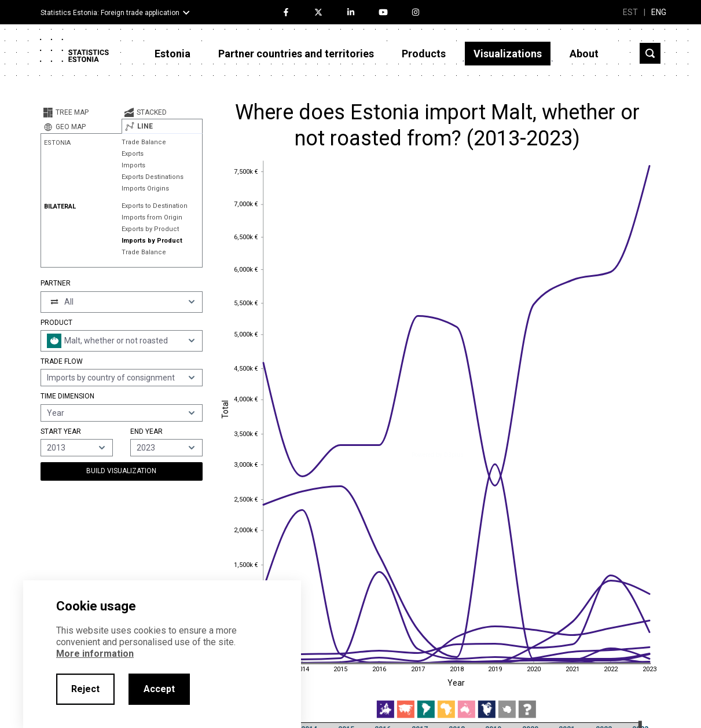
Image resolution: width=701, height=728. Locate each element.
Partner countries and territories (296, 54)
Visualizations (508, 54)
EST (630, 12)
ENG (659, 12)
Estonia (173, 54)
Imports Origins (145, 189)
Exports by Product (150, 229)
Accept (159, 689)
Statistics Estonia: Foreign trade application (110, 13)
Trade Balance (144, 142)
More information (95, 654)
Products (424, 54)
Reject (85, 689)
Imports (133, 165)
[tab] (81, 112)
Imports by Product (152, 241)
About (584, 54)
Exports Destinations (153, 177)
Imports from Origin (152, 217)
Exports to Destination (155, 206)
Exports (133, 154)
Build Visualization (121, 471)
